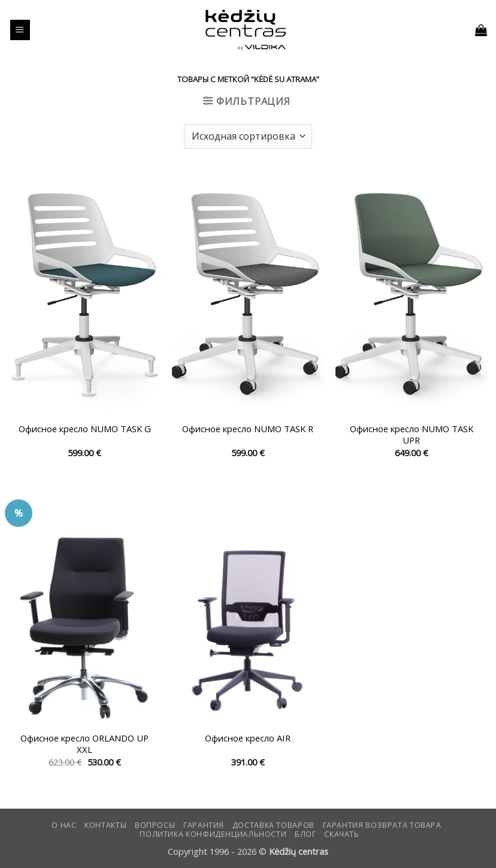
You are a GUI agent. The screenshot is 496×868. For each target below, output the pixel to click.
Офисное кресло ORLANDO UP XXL (84, 744)
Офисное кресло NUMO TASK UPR (412, 435)
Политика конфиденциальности (213, 834)
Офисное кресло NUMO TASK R (248, 429)
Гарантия (204, 825)
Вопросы (155, 825)
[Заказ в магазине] (248, 136)
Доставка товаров (273, 825)
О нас (64, 825)
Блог (306, 834)
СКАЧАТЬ (341, 834)
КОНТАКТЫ (105, 825)
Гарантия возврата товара (382, 825)
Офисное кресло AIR (248, 738)
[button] (20, 30)
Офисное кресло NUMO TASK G (85, 429)
